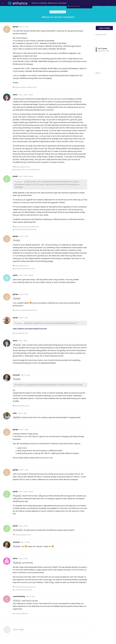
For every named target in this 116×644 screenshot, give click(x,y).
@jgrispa (17, 417)
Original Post (101, 35)
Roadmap (44, 3)
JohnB (18, 299)
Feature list (36, 3)
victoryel (19, 530)
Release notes (53, 3)
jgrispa (20, 182)
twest (18, 240)
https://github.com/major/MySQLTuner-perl (30, 329)
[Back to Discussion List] (3, 3)
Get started (62, 3)
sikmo (18, 601)
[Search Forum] (80, 6)
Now (98, 73)
